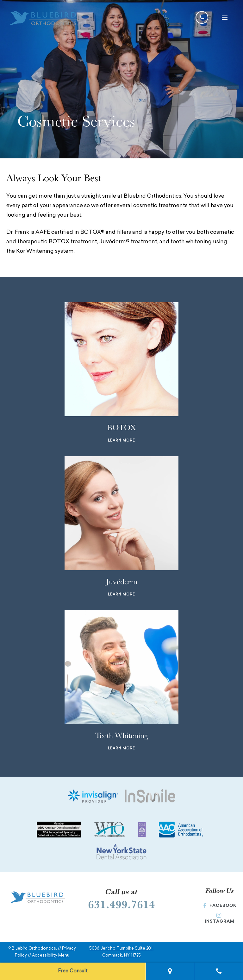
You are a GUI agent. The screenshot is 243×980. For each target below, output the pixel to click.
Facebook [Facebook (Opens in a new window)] (220, 905)
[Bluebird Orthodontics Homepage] (44, 19)
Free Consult (73, 971)
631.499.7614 (121, 904)
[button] (224, 17)
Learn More (121, 441)
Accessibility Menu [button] (51, 955)
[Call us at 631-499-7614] (202, 17)
